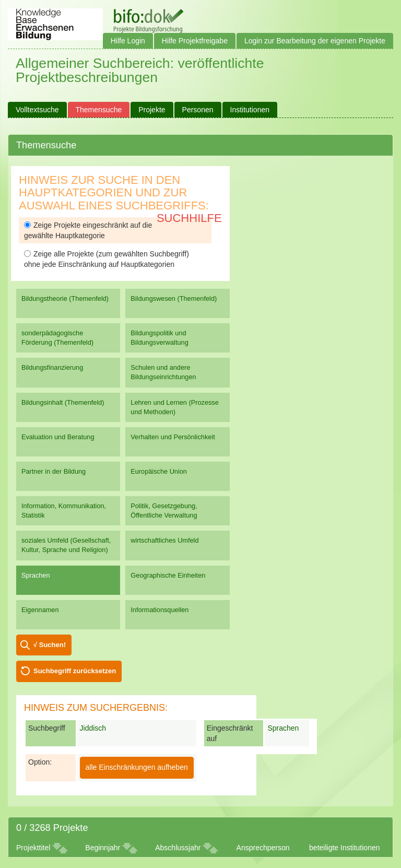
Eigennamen (40, 610)
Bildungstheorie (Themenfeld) (65, 298)
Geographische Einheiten (168, 575)
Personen (198, 110)
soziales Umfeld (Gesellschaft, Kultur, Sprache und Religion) (66, 545)
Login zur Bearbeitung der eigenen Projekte (315, 41)
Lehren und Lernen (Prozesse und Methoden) (175, 407)
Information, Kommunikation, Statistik (64, 511)
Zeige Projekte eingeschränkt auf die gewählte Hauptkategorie (88, 230)
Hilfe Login (128, 41)
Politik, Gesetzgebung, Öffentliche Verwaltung (164, 511)
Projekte (152, 110)
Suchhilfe (189, 218)
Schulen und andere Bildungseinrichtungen (163, 372)
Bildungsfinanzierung (52, 367)
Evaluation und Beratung (58, 437)
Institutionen (250, 110)
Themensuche (99, 110)
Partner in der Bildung (54, 471)
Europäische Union (159, 471)
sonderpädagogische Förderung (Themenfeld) (57, 338)
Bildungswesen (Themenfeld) (174, 298)
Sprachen (36, 575)
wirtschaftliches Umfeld (164, 540)
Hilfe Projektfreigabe (195, 41)
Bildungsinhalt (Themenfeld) (63, 402)
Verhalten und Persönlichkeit (173, 437)
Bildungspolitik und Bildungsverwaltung (159, 338)
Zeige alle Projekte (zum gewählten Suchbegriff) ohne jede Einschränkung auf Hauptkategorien (107, 259)
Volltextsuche (37, 110)
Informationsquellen (160, 610)
